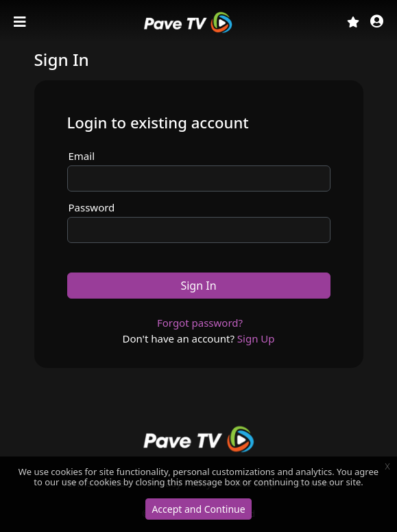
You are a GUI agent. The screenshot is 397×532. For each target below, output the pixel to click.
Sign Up (256, 338)
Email (82, 156)
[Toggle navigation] (21, 22)
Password (92, 207)
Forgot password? (200, 323)
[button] (377, 22)
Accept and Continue (198, 509)
